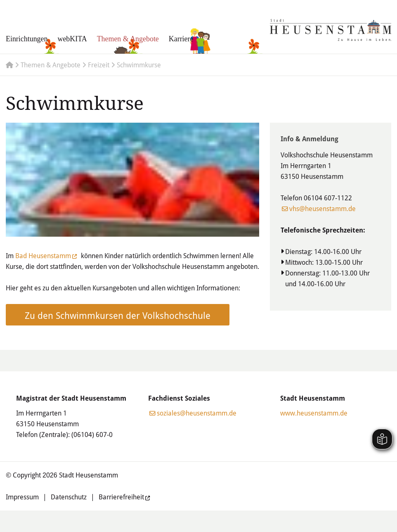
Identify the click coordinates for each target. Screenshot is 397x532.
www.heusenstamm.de (314, 413)
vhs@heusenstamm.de (323, 209)
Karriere (181, 39)
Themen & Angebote (128, 39)
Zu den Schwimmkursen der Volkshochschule (118, 315)
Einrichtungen (27, 39)
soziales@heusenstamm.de (197, 413)
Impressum (22, 497)
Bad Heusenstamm (43, 256)
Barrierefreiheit (121, 497)
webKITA (72, 39)
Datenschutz (69, 497)
